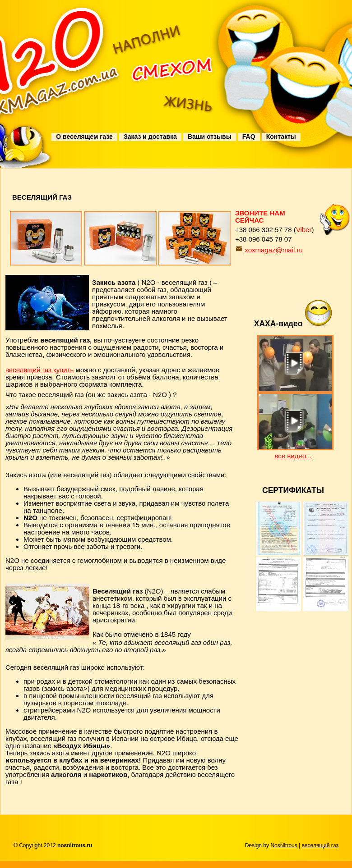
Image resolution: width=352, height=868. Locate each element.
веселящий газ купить (39, 370)
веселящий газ (320, 845)
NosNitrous (284, 845)
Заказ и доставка (150, 137)
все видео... (293, 456)
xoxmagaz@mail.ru (274, 250)
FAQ (249, 137)
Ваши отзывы (210, 137)
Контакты (281, 137)
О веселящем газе (84, 137)
